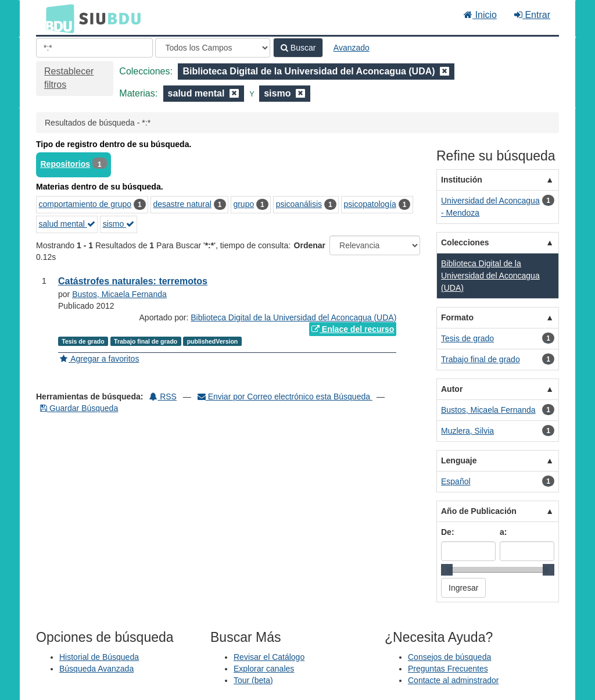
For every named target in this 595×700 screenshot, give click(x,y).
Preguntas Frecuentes (448, 669)
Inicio (480, 15)
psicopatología (370, 204)
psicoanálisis (299, 204)
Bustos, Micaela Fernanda (119, 294)
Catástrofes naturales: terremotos (133, 281)
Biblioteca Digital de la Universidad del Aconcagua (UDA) (293, 317)
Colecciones (465, 242)
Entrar (532, 15)
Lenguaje (459, 460)
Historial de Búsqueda (99, 657)
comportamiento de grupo (85, 204)
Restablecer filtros (69, 78)
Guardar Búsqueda (79, 408)
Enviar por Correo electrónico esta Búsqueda (285, 397)
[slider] (447, 570)
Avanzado (352, 48)
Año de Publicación (479, 511)
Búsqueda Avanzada (96, 669)
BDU (57, 18)
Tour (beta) (253, 680)
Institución (462, 180)
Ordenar (310, 245)
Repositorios (66, 164)
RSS (163, 397)
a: (503, 532)
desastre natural (182, 204)
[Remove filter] (445, 71)
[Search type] (213, 48)
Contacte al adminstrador (453, 680)
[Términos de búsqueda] (94, 48)
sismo (119, 224)
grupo (243, 204)
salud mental (67, 224)
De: (448, 532)
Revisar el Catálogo (269, 657)
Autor (452, 389)
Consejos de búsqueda (449, 657)
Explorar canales (264, 669)
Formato (457, 317)
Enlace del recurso (353, 329)
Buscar (298, 48)
